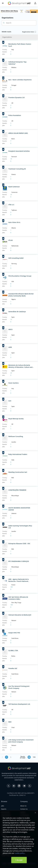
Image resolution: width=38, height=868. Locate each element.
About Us (23, 806)
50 (29, 757)
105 (12, 587)
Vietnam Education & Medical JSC (20, 615)
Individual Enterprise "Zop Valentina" (17, 63)
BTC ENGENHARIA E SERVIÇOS (19, 561)
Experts (4, 809)
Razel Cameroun (14, 187)
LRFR (10, 347)
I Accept (19, 860)
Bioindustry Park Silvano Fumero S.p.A (20, 45)
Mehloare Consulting (16, 436)
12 (11, 319)
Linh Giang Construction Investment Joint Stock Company (21, 741)
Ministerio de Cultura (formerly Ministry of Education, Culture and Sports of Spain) (20, 366)
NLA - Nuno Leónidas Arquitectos (20, 80)
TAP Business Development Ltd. (19, 704)
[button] (3, 3)
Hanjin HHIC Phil (14, 633)
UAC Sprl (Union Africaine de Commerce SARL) (18, 598)
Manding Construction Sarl (18, 472)
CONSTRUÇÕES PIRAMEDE (17, 490)
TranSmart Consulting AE (17, 169)
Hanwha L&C (13, 668)
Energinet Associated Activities (19, 151)
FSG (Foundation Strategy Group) (20, 276)
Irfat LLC (11, 205)
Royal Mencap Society (16, 419)
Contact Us (24, 809)
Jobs (3, 806)
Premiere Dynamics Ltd (16, 97)
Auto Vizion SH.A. (14, 222)
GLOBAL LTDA (13, 650)
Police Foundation (15, 115)
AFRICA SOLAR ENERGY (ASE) (18, 133)
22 (11, 195)
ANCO (10, 329)
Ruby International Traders (18, 454)
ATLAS (11, 240)
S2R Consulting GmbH (16, 258)
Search (7, 23)
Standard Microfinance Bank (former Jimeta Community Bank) (21, 295)
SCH (10, 401)
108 (12, 605)
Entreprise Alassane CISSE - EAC (19, 544)
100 (34, 757)
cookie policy (20, 853)
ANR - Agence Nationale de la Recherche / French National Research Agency (18, 580)
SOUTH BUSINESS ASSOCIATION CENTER (19, 509)
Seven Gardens (14, 383)
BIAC (10, 722)
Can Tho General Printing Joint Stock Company (19, 687)
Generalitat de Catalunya (17, 312)
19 (11, 159)
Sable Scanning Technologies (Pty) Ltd (20, 527)
